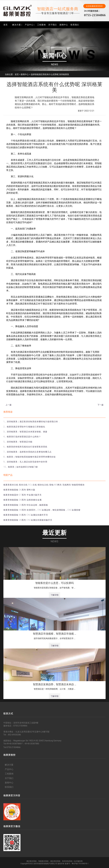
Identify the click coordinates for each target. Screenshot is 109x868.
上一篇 (9, 405)
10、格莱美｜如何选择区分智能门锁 (21, 467)
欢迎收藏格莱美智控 (94, 6)
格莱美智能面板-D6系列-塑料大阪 (19, 490)
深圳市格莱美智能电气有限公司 (45, 864)
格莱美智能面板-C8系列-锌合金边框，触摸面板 (26, 505)
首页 (6, 25)
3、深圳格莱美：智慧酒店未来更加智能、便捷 (25, 432)
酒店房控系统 (55, 861)
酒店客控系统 (32, 861)
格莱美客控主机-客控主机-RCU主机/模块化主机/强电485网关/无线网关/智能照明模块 (44, 485)
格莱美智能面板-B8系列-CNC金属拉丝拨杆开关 (26, 515)
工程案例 (41, 25)
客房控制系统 (67, 861)
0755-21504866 (95, 15)
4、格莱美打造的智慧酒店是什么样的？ (22, 437)
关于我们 (53, 25)
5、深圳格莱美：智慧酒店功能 (18, 442)
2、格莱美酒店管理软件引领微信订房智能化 (24, 427)
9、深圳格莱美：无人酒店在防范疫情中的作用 (25, 462)
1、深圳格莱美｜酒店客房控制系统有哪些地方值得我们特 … (32, 422)
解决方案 (17, 25)
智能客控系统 (43, 861)
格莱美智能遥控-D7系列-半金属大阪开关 (22, 495)
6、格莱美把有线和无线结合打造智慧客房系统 (25, 447)
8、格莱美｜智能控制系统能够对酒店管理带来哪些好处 (30, 457)
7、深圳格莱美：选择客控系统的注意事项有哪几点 (27, 452)
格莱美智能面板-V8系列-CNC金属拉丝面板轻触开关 (28, 520)
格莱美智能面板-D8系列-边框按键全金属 (22, 500)
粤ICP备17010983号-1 (80, 864)
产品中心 (29, 25)
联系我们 (75, 25)
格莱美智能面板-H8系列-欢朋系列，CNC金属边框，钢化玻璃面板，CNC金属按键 (42, 510)
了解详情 (54, 595)
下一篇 (100, 405)
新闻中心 (64, 25)
